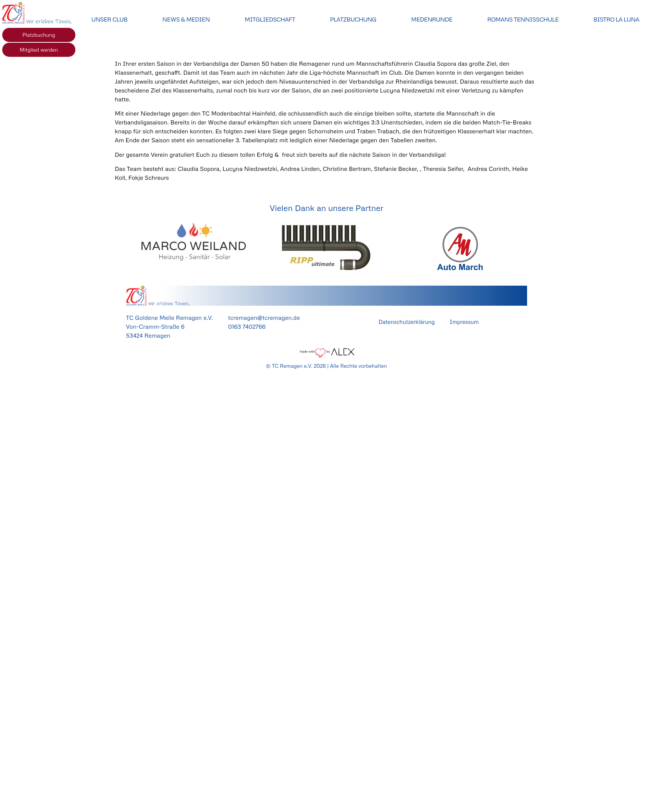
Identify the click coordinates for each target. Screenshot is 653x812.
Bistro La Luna (617, 20)
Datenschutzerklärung (407, 322)
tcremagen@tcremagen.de (264, 318)
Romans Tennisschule (523, 20)
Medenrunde (432, 20)
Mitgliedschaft (270, 20)
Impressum (464, 322)
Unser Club (109, 20)
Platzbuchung (353, 20)
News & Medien (186, 20)
